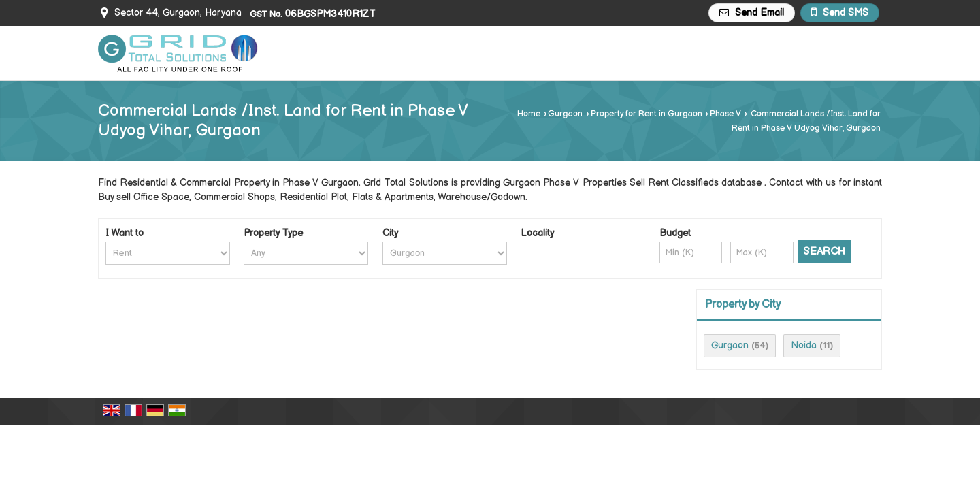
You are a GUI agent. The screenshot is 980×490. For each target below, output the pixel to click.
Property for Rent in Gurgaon (647, 114)
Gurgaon (565, 114)
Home (529, 114)
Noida (804, 345)
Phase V (725, 114)
